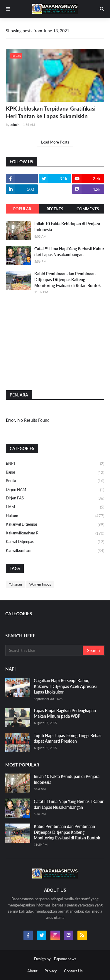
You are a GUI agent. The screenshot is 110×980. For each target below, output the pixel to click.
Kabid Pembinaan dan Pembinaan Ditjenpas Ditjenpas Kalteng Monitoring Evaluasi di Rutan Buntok (67, 279)
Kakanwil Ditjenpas (55, 525)
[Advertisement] (50, 342)
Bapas (55, 473)
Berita (55, 481)
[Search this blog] (44, 650)
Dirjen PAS (55, 499)
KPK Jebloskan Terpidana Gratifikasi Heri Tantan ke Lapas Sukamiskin (51, 112)
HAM (55, 507)
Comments (88, 209)
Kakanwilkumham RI (55, 534)
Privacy (51, 971)
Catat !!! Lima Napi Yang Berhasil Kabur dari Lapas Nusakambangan (69, 252)
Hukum (55, 516)
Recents (55, 209)
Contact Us (73, 971)
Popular (22, 209)
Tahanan (15, 584)
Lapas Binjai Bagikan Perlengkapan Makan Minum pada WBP (65, 713)
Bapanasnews (65, 959)
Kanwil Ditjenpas (55, 542)
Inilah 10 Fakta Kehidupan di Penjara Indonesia (67, 227)
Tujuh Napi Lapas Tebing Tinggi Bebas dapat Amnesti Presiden (67, 738)
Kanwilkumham (55, 551)
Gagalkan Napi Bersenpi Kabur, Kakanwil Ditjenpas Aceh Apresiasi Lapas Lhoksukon (65, 686)
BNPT (55, 464)
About (32, 971)
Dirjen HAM (55, 490)
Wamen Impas (40, 584)
